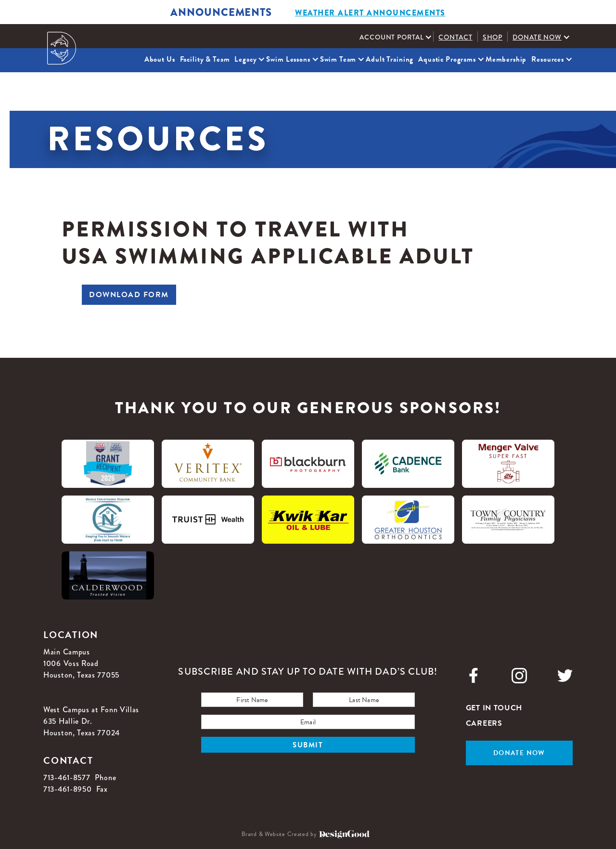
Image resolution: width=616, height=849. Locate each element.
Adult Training (390, 59)
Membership (506, 59)
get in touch (494, 708)
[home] (62, 48)
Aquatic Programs (447, 59)
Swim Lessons (288, 59)
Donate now (519, 753)
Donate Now (537, 37)
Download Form (129, 295)
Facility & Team (205, 59)
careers (484, 723)
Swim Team (338, 59)
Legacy (245, 59)
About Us (160, 59)
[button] (394, 37)
